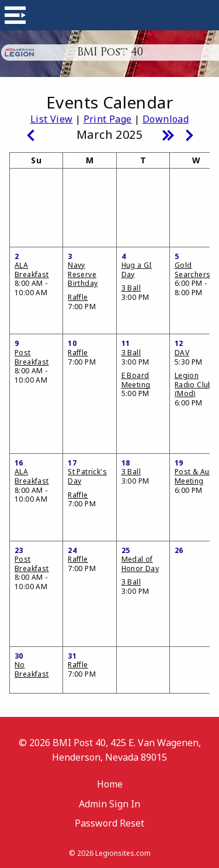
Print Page (108, 119)
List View (52, 119)
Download (166, 119)
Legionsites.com (123, 853)
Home (110, 784)
